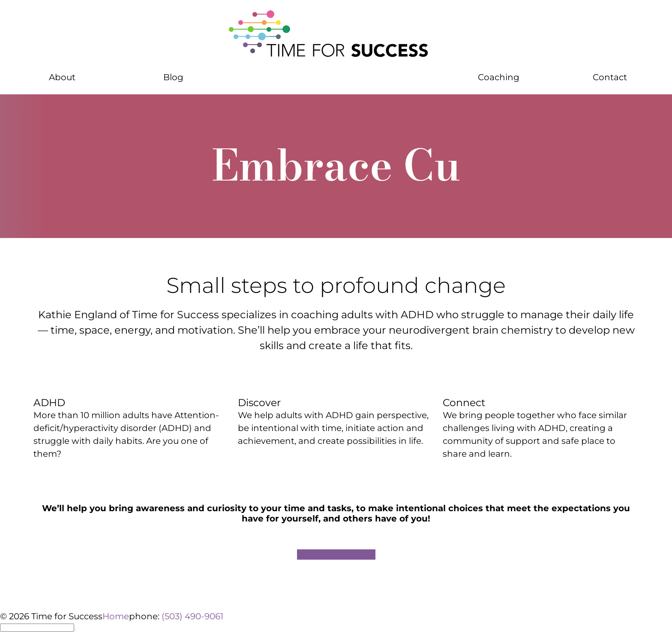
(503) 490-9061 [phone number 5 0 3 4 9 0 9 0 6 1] (192, 616)
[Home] (336, 34)
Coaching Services (336, 555)
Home (116, 616)
